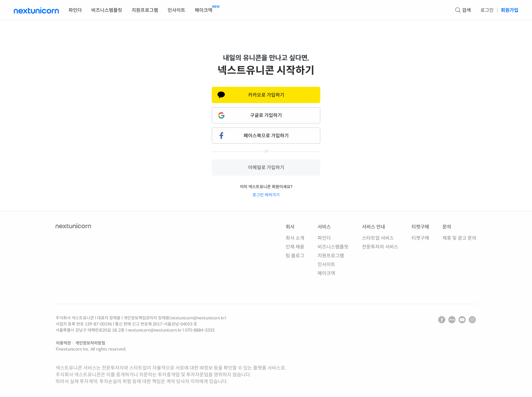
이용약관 (63, 343)
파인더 (324, 238)
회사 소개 (295, 238)
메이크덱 (326, 273)
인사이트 (326, 264)
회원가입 (510, 10)
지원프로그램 (331, 256)
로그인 (487, 10)
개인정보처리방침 (90, 343)
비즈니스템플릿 (333, 247)
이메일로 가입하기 (266, 167)
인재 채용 (295, 247)
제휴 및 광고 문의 (459, 238)
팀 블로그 (295, 256)
